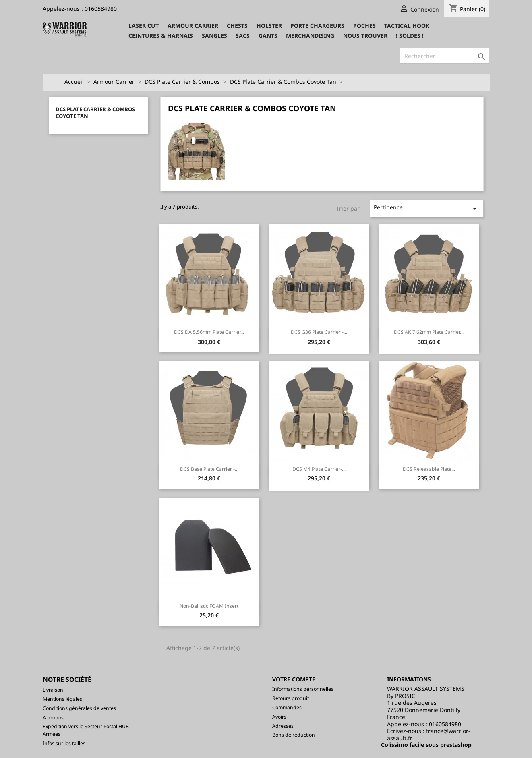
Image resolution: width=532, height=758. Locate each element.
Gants (268, 36)
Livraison (53, 690)
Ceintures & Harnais (161, 36)
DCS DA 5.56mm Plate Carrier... (209, 332)
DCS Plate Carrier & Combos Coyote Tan (95, 113)
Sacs (243, 36)
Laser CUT (144, 26)
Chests (237, 26)
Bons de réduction (294, 735)
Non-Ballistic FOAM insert (209, 606)
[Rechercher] (445, 56)
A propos (53, 718)
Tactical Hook (407, 26)
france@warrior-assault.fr (429, 734)
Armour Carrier (193, 26)
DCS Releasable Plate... (429, 469)
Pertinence (427, 208)
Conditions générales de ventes (79, 708)
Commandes (287, 707)
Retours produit (291, 698)
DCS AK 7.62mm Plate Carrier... (429, 332)
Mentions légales (62, 699)
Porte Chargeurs (317, 26)
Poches (364, 26)
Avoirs (279, 717)
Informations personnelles (303, 689)
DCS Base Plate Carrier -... (209, 469)
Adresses (283, 726)
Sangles (214, 36)
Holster (269, 26)
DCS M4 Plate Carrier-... (319, 469)
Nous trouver (365, 36)
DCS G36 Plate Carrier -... (319, 332)
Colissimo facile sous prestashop (426, 745)
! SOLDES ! (410, 36)
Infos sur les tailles (64, 743)
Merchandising (310, 36)
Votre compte (294, 679)
